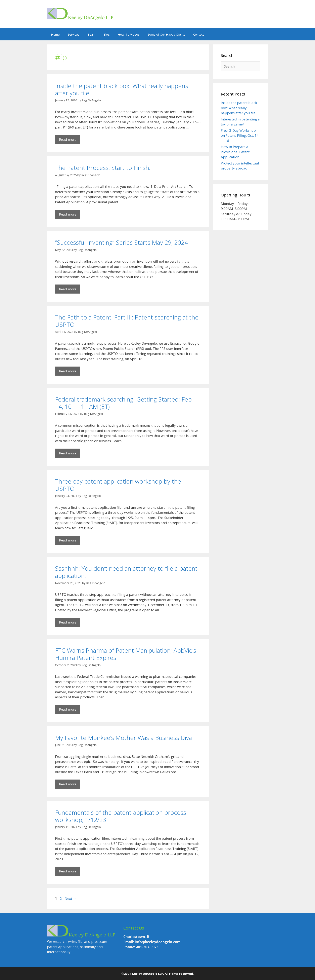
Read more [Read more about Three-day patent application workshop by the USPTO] (68, 540)
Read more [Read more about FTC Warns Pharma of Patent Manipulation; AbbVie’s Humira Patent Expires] (68, 709)
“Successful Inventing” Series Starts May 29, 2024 (121, 242)
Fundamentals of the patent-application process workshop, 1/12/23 (121, 816)
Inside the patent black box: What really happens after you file (122, 89)
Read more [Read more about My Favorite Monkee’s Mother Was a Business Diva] (68, 784)
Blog (107, 34)
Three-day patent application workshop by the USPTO (118, 485)
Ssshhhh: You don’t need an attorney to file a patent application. (126, 572)
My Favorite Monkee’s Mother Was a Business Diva (123, 738)
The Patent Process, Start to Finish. (103, 168)
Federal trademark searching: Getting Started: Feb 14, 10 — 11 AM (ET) (123, 403)
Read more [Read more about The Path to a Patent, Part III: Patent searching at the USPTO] (68, 371)
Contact (199, 34)
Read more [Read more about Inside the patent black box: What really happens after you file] (68, 139)
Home (55, 34)
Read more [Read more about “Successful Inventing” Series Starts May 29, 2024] (68, 289)
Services (74, 34)
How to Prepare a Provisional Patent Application (235, 152)
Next (71, 898)
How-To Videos (129, 34)
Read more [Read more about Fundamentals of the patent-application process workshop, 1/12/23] (68, 871)
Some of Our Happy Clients (166, 34)
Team (91, 34)
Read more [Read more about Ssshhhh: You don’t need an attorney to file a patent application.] (68, 622)
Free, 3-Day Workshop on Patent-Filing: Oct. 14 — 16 (240, 136)
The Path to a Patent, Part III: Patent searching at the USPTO (127, 321)
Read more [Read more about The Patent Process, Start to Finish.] (68, 214)
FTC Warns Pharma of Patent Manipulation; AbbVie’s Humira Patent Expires (126, 654)
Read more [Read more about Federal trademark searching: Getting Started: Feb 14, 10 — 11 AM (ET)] (68, 453)
